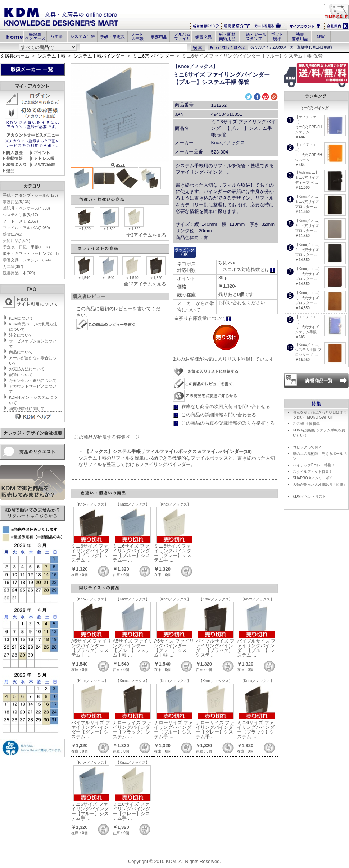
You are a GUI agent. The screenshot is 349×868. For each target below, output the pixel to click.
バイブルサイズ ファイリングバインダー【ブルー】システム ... (257, 648)
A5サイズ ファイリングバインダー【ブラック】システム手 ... (91, 648)
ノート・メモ (21, 221)
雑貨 (13, 234)
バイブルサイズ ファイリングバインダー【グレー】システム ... (91, 730)
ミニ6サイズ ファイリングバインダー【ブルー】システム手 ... (131, 553)
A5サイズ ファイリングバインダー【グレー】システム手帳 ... (174, 648)
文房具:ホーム (15, 56)
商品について (21, 352)
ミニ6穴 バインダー (153, 56)
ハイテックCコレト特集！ (314, 465)
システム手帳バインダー (99, 56)
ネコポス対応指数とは (249, 269)
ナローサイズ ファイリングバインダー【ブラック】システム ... (132, 730)
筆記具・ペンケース (26, 208)
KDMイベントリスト (309, 496)
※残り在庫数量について (203, 318)
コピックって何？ (307, 447)
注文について (21, 335)
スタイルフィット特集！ (313, 472)
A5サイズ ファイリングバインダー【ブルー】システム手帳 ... (133, 648)
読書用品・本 (19, 273)
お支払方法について (27, 369)
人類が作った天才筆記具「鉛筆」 (320, 485)
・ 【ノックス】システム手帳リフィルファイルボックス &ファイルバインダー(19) (165, 451)
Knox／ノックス (228, 143)
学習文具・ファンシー (27, 260)
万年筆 (13, 266)
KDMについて (21, 318)
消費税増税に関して (27, 408)
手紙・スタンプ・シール (30, 195)
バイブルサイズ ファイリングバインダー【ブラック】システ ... (215, 648)
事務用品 (17, 202)
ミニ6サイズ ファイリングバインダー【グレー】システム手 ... (173, 553)
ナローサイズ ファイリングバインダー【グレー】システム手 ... (215, 730)
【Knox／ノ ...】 (308, 197)
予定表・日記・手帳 (26, 247)
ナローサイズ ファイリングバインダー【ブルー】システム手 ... (173, 730)
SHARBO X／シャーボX (312, 478)
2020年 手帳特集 (306, 424)
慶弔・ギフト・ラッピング (31, 253)
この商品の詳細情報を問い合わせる (219, 415)
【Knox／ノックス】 (195, 66)
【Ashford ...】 (307, 172)
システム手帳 (51, 56)
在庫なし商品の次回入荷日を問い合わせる (226, 406)
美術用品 (17, 241)
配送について (21, 375)
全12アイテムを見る (145, 284)
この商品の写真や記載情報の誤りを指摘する (228, 423)
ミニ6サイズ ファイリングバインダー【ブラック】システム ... (90, 553)
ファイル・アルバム (26, 228)
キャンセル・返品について (33, 380)
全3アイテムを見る (146, 235)
